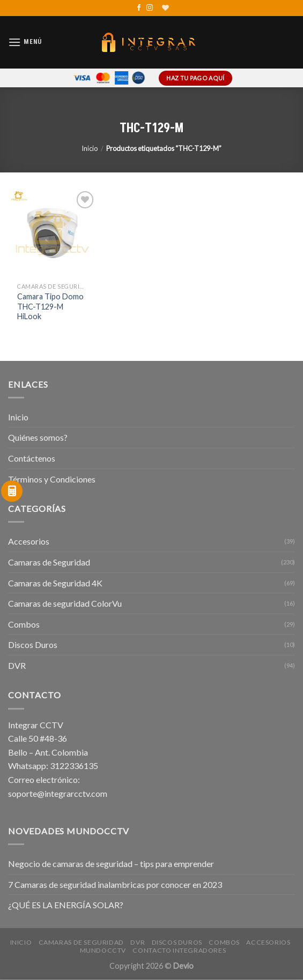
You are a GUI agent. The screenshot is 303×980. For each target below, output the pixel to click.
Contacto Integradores (179, 950)
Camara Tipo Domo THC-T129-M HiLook (50, 306)
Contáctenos (32, 458)
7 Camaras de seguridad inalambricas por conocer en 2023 (115, 884)
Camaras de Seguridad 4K (55, 583)
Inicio (90, 148)
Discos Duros (33, 644)
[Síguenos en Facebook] (139, 8)
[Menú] (25, 42)
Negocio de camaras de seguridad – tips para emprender (111, 864)
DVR (17, 665)
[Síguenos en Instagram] (150, 8)
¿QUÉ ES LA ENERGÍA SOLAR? (66, 905)
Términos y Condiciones (52, 479)
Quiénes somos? (38, 437)
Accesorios (29, 541)
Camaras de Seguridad (49, 562)
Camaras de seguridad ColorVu (65, 603)
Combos (24, 624)
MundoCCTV (103, 950)
